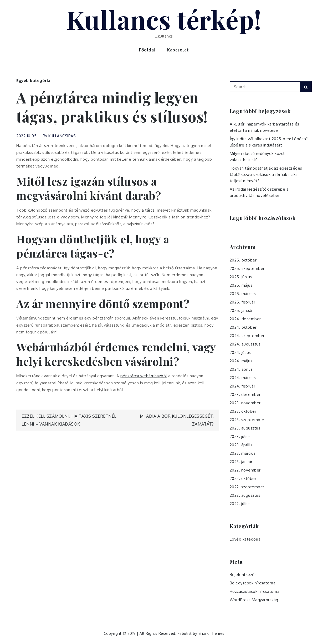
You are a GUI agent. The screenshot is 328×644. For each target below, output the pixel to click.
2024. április (241, 369)
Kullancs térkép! (164, 19)
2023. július (240, 436)
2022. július (240, 504)
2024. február (243, 386)
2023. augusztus (245, 428)
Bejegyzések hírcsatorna (253, 583)
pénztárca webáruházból (144, 376)
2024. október (243, 327)
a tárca (148, 210)
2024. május (241, 361)
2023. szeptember (247, 420)
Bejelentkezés (243, 575)
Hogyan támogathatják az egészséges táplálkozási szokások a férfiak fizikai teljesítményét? (266, 174)
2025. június (241, 277)
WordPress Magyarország (254, 600)
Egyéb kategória (33, 80)
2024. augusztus (245, 344)
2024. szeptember (247, 336)
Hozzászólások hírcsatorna (255, 591)
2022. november (245, 470)
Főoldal (147, 50)
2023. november (245, 403)
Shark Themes (211, 633)
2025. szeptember (247, 268)
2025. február (243, 302)
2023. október (243, 411)
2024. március (243, 378)
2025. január (241, 310)
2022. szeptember (247, 487)
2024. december (245, 319)
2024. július (240, 352)
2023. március (243, 453)
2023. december (245, 394)
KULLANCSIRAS (62, 136)
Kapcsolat (178, 50)
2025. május (241, 285)
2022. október (243, 478)
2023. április (241, 445)
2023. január (241, 462)
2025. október (243, 260)
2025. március (243, 294)
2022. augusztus (245, 495)
